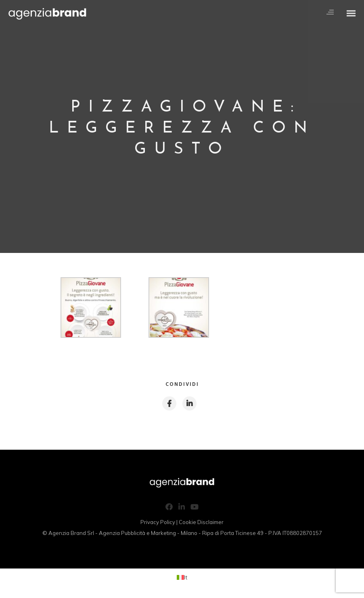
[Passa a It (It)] (182, 577)
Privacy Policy (158, 522)
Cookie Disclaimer (201, 522)
